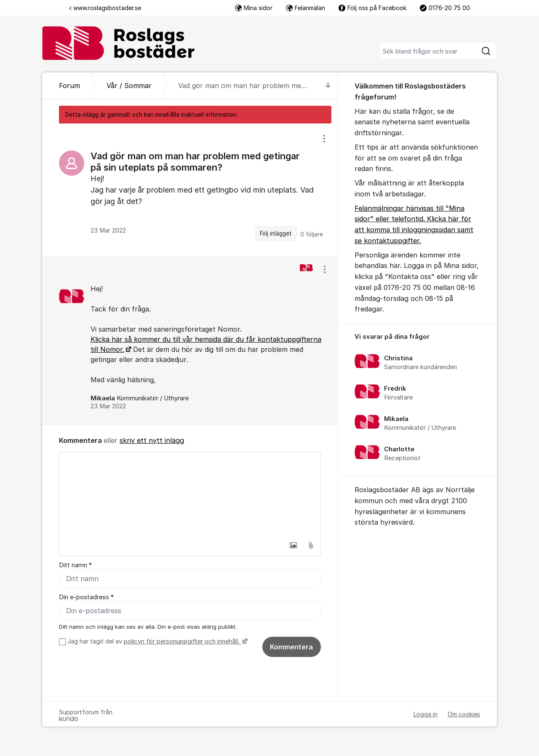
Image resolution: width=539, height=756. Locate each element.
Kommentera (291, 647)
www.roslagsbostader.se (105, 8)
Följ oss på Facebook (372, 8)
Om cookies (464, 714)
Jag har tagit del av (156, 641)
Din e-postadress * (86, 597)
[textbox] (190, 495)
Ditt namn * (75, 565)
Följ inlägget (276, 233)
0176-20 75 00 (445, 8)
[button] (293, 545)
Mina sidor (254, 8)
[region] (190, 190)
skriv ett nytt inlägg (152, 440)
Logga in (426, 714)
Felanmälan (306, 8)
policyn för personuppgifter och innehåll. (183, 641)
